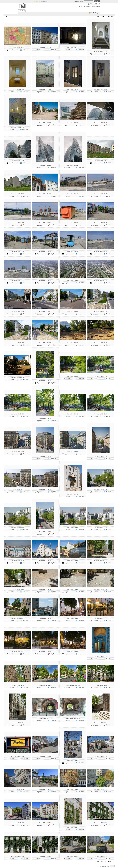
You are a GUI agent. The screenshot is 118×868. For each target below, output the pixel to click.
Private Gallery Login (42, 1)
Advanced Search (95, 4)
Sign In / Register (95, 13)
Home (8, 17)
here (92, 6)
